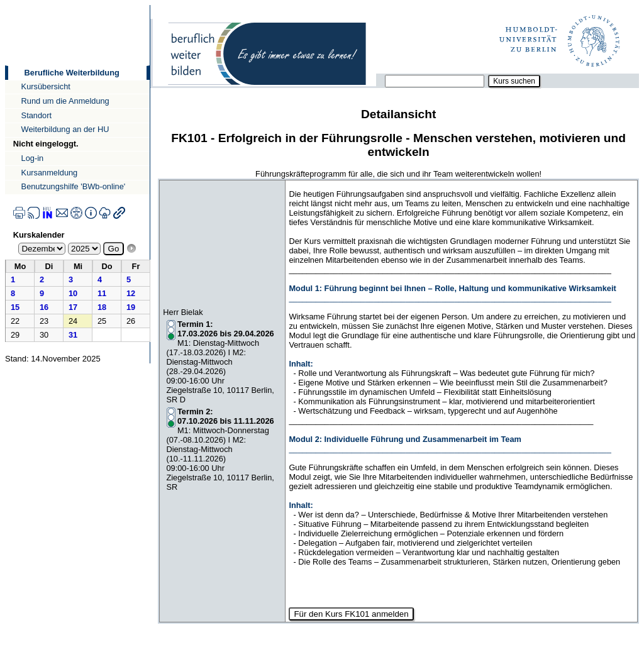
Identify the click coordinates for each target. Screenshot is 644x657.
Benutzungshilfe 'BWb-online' (74, 186)
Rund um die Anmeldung (65, 101)
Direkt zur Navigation (5, 5)
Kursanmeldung (50, 173)
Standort (36, 115)
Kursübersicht (46, 86)
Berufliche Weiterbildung (72, 73)
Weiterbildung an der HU (65, 129)
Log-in (33, 158)
